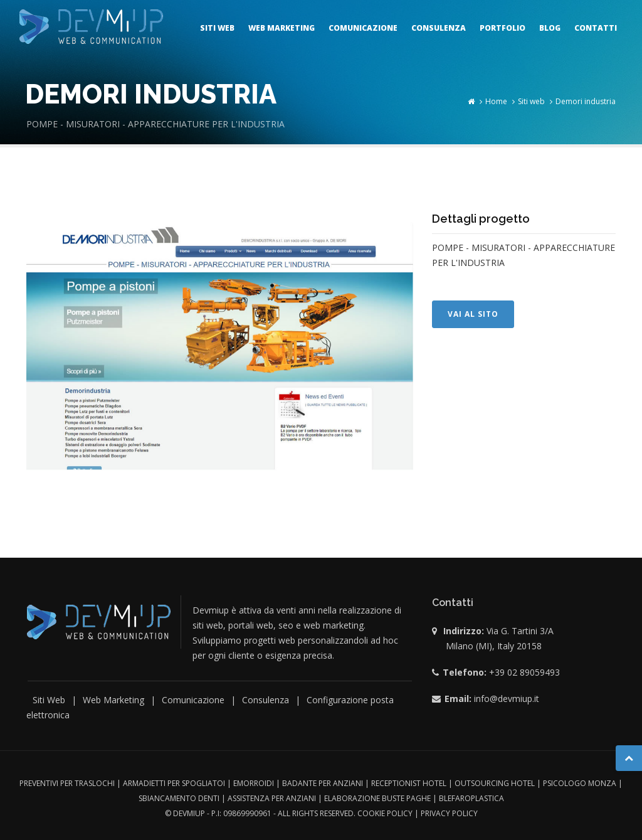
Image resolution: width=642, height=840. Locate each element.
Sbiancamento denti (179, 798)
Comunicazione (363, 28)
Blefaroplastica (471, 798)
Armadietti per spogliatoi (174, 783)
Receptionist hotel (409, 783)
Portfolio (503, 28)
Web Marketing (113, 700)
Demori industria (586, 101)
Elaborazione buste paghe (377, 798)
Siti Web (49, 700)
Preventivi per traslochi (67, 783)
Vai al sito (473, 314)
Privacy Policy (449, 813)
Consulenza (439, 28)
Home (496, 101)
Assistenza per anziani (272, 798)
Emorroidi (254, 783)
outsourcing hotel (495, 783)
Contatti (596, 28)
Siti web (217, 28)
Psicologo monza (580, 783)
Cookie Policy (385, 813)
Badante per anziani (323, 783)
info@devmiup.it (507, 699)
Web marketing (282, 28)
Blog (550, 28)
